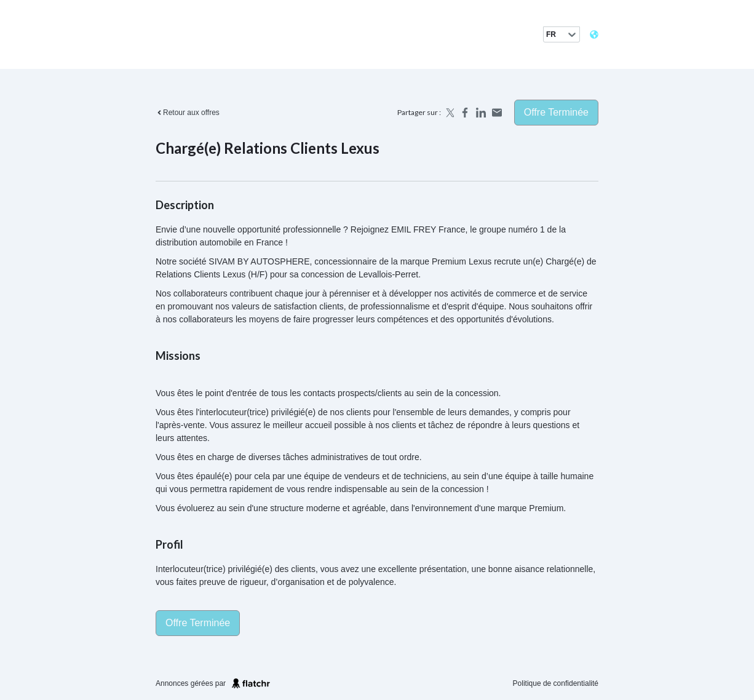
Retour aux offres (188, 113)
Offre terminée (556, 112)
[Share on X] (449, 113)
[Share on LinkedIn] (481, 113)
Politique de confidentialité (556, 683)
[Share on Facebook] (465, 113)
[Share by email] (497, 113)
